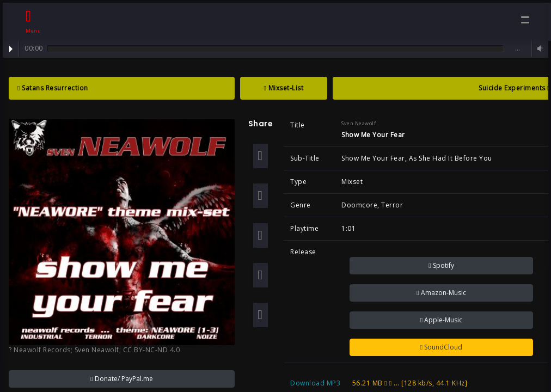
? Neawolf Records (40, 350)
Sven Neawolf (97, 350)
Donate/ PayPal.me (121, 379)
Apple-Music (441, 320)
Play (11, 49)
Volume (538, 49)
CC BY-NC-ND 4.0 (152, 350)
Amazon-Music (441, 293)
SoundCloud (441, 347)
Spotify (441, 265)
